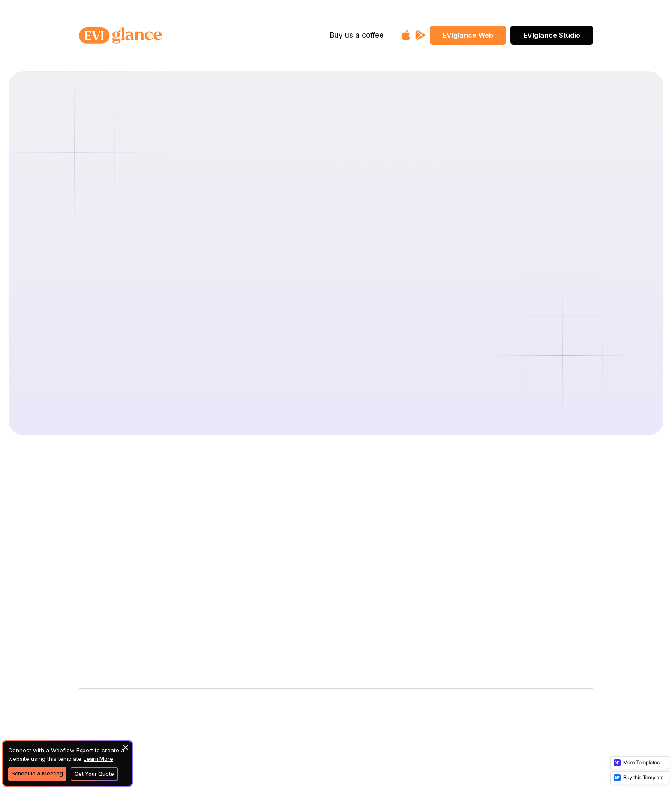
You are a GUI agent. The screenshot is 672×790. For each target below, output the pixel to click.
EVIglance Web (468, 35)
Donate (268, 535)
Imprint (267, 575)
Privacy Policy (280, 595)
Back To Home (336, 361)
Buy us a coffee (357, 35)
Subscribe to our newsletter (127, 618)
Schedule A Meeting (37, 773)
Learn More (98, 759)
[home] (148, 36)
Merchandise (278, 555)
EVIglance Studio (552, 35)
